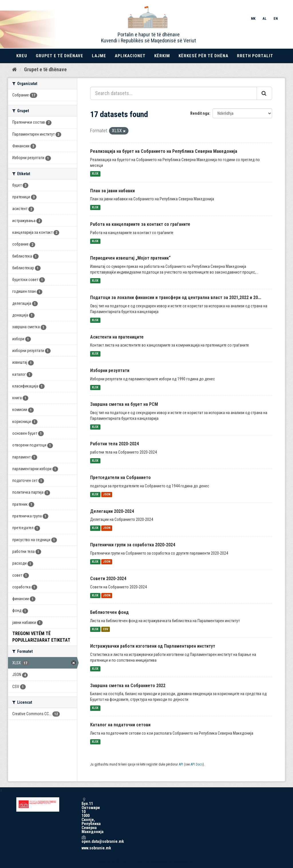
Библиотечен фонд (109, 612)
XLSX (95, 174)
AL (265, 19)
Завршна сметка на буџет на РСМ (124, 404)
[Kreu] (14, 70)
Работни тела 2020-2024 (114, 444)
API (181, 764)
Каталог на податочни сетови (120, 725)
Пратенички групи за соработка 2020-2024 (133, 545)
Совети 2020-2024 (108, 579)
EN (276, 19)
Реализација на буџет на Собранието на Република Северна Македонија (164, 151)
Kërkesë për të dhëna (203, 56)
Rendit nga (200, 113)
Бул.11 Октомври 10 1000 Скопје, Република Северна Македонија (84, 815)
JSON (107, 494)
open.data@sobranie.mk (84, 839)
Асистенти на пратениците (117, 337)
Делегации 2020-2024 (112, 511)
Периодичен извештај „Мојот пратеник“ (130, 258)
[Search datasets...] (174, 93)
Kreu (22, 56)
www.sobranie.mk (84, 848)
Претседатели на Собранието (120, 478)
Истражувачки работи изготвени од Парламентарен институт (153, 646)
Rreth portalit (255, 56)
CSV (106, 629)
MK (253, 19)
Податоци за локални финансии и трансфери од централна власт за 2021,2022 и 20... (176, 297)
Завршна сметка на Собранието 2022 (128, 686)
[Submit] (264, 93)
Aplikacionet (130, 56)
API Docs (197, 764)
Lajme (99, 56)
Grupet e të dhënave (60, 56)
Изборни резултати (110, 370)
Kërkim (162, 56)
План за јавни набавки (112, 191)
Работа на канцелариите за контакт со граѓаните (140, 224)
